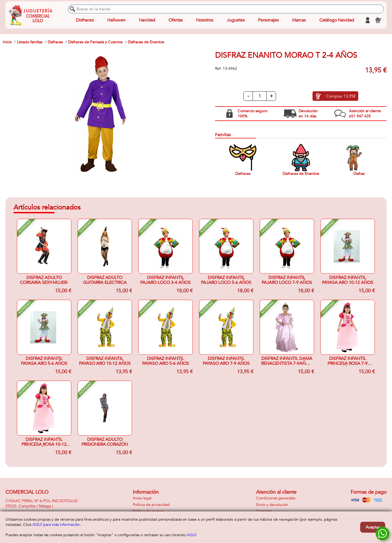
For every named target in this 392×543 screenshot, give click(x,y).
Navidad (147, 20)
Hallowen (116, 20)
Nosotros (205, 20)
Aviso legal (142, 498)
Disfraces (85, 20)
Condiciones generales (276, 498)
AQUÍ (192, 535)
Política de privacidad (151, 505)
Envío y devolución (272, 505)
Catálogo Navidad (337, 20)
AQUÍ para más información (56, 525)
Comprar (341, 96)
